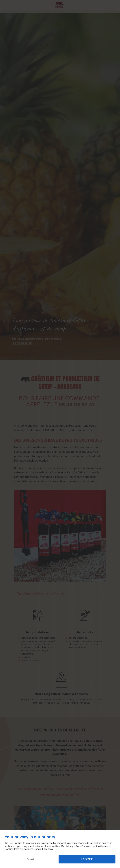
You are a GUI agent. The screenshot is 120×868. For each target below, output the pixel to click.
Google (37, 849)
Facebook (47, 849)
